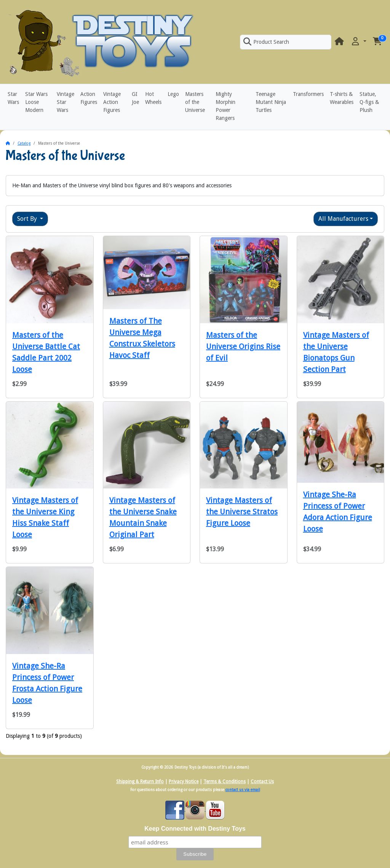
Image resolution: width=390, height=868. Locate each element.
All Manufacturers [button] (343, 219)
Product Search (266, 42)
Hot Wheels (153, 98)
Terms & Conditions (225, 782)
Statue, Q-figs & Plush (369, 102)
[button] (358, 42)
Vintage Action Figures (112, 102)
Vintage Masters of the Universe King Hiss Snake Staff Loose (45, 517)
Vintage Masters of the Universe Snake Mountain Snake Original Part (143, 517)
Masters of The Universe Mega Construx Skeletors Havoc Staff (142, 338)
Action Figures (89, 98)
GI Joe (135, 98)
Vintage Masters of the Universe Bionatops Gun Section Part (336, 352)
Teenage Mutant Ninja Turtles (271, 102)
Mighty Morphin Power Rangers (225, 106)
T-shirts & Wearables (342, 98)
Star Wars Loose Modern (36, 102)
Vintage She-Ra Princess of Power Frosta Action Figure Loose (47, 683)
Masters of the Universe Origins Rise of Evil (243, 346)
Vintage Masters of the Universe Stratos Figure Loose (242, 512)
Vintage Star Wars (66, 102)
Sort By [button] (28, 219)
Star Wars (13, 98)
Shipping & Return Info (140, 782)
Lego (173, 94)
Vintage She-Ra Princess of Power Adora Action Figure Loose (338, 512)
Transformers (308, 94)
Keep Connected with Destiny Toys (195, 829)
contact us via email (243, 790)
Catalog (24, 143)
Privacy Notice (184, 782)
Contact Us (262, 782)
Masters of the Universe (195, 102)
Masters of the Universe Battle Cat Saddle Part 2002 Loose (46, 352)
